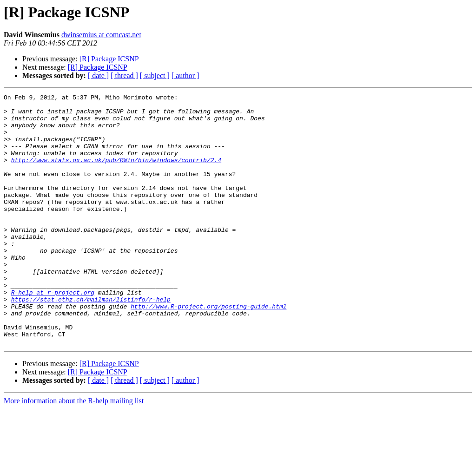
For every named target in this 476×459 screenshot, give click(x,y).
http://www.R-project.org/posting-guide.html (208, 349)
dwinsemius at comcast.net (101, 35)
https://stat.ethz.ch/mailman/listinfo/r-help (91, 341)
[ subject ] (155, 75)
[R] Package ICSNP (109, 59)
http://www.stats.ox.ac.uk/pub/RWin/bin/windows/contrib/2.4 (116, 174)
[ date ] (98, 75)
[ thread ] (124, 75)
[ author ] (185, 75)
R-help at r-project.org (53, 333)
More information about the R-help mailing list (74, 451)
